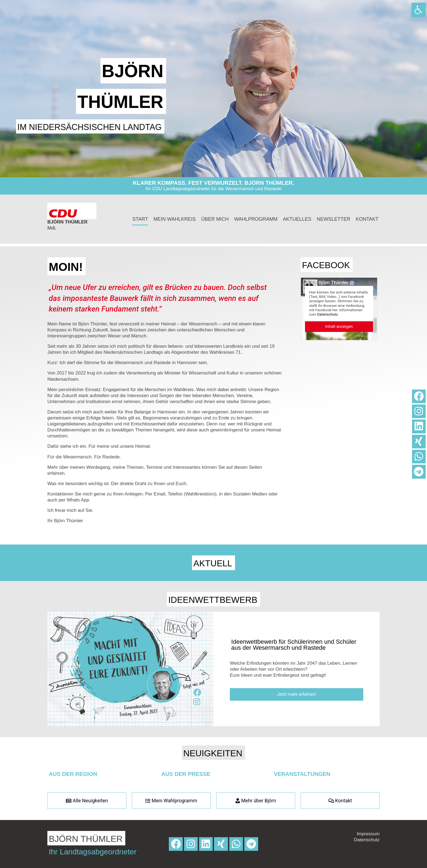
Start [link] (140, 219)
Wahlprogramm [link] (256, 219)
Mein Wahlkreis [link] (174, 219)
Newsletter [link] (333, 219)
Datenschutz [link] (328, 314)
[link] (419, 10)
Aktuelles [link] (297, 219)
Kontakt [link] (367, 219)
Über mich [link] (215, 219)
